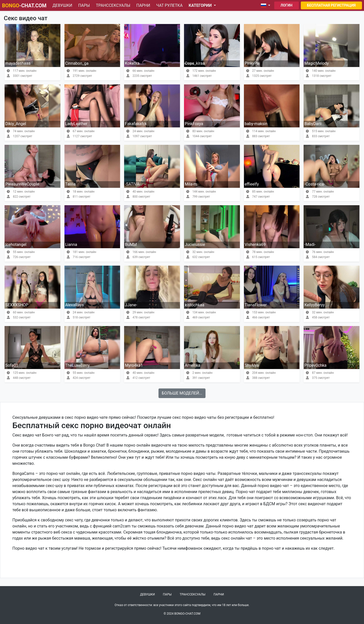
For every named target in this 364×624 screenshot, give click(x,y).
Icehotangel (16, 245)
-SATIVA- (133, 184)
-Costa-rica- (315, 184)
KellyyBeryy (314, 305)
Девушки (62, 5)
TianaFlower (256, 305)
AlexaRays (75, 305)
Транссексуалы (113, 5)
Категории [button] (201, 5)
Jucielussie (195, 245)
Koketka (132, 63)
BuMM (131, 245)
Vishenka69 (255, 245)
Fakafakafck (136, 124)
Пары (84, 5)
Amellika (192, 365)
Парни (143, 5)
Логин (287, 5)
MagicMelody (316, 63)
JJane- (131, 305)
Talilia (71, 184)
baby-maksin (256, 124)
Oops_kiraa (195, 63)
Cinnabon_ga (77, 63)
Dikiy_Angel (16, 124)
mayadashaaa (18, 63)
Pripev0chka (315, 365)
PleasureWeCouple (22, 184)
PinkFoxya (194, 124)
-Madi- (310, 245)
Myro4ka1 (134, 365)
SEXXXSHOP (17, 305)
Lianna (71, 245)
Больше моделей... (182, 393)
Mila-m (191, 184)
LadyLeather (76, 124)
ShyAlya (252, 365)
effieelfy (252, 184)
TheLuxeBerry (77, 365)
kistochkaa (195, 305)
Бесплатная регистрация (331, 5)
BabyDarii (313, 124)
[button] (267, 6)
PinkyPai (252, 63)
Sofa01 (12, 365)
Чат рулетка (169, 5)
